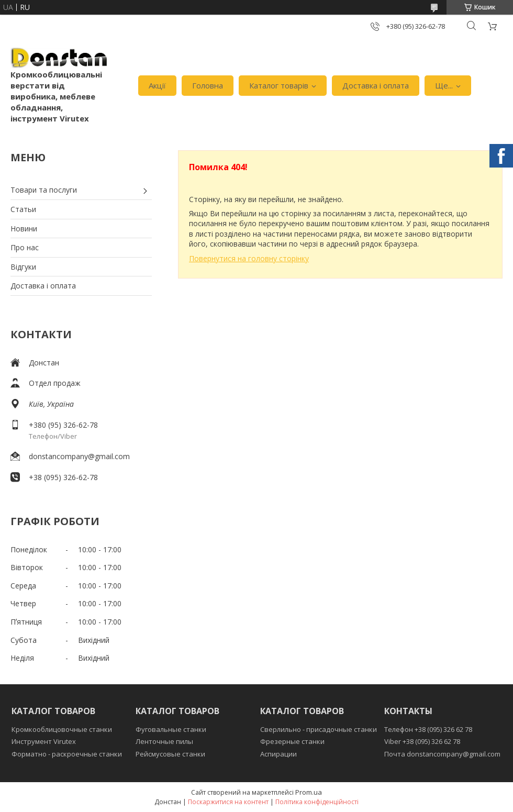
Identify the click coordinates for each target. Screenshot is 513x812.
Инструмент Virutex (44, 741)
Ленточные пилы (164, 741)
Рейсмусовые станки (170, 754)
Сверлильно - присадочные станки (319, 729)
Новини (24, 229)
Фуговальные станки (171, 729)
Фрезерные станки (292, 741)
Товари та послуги (44, 190)
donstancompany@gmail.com (79, 456)
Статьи (23, 209)
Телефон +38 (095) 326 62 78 (428, 729)
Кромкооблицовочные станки (62, 729)
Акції (157, 85)
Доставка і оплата (376, 85)
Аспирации (278, 754)
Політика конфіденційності (317, 802)
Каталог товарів (279, 85)
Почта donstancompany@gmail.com (442, 754)
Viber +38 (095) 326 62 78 (422, 741)
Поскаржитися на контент (228, 802)
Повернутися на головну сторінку (249, 258)
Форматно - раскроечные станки (67, 754)
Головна (208, 85)
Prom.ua (309, 792)
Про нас (25, 247)
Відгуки (23, 267)
